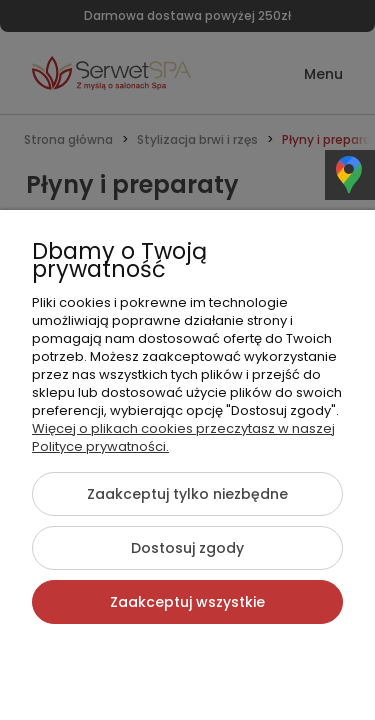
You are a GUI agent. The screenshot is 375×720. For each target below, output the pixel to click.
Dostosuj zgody (187, 548)
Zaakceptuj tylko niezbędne (187, 494)
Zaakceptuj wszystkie (187, 602)
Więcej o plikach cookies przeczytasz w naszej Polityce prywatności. (183, 437)
